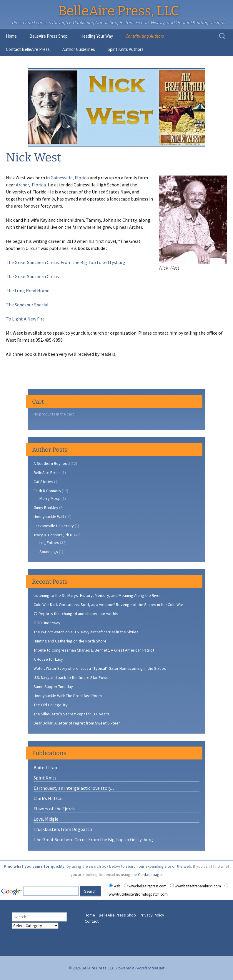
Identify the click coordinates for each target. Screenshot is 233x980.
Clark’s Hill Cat (48, 798)
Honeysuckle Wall (49, 517)
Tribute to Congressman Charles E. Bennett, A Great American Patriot (94, 650)
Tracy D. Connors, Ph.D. (53, 535)
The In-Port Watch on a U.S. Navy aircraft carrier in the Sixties (86, 632)
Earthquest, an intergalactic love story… (75, 788)
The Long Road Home (28, 291)
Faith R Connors (47, 491)
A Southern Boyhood (52, 463)
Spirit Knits (45, 778)
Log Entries (49, 542)
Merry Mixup (50, 498)
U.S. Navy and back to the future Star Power (72, 677)
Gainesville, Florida (70, 178)
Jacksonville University (54, 526)
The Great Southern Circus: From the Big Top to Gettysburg (66, 262)
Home (11, 36)
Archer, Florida (31, 185)
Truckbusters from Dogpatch (63, 829)
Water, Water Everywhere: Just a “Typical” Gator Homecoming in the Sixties (100, 668)
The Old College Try (51, 705)
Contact (92, 921)
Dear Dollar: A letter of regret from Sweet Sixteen (77, 723)
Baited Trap (45, 767)
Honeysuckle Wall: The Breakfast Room (68, 696)
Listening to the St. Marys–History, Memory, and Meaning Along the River (97, 595)
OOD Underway (47, 623)
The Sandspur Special (27, 305)
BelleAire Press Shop (49, 36)
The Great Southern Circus (32, 276)
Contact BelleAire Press (28, 49)
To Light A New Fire (25, 319)
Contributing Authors (145, 36)
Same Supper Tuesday (53, 687)
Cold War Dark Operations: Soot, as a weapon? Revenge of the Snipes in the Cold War (108, 605)
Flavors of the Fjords (54, 809)
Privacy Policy (152, 915)
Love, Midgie (46, 819)
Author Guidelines (79, 49)
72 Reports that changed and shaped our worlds (76, 614)
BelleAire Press (47, 473)
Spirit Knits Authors (126, 49)
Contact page (150, 874)
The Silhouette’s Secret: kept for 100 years (71, 714)
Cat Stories (43, 482)
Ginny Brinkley (46, 507)
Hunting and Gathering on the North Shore (70, 641)
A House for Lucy (48, 659)
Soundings (49, 552)
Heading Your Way (97, 36)
